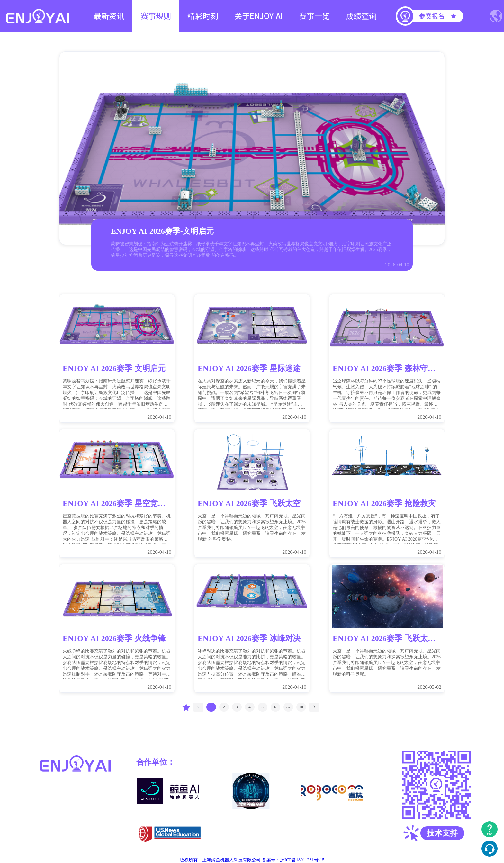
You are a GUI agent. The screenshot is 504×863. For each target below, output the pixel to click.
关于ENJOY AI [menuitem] (259, 16)
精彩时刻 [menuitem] (203, 16)
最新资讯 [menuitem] (109, 16)
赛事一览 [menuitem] (314, 16)
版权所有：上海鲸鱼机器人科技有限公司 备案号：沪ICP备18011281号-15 (252, 860)
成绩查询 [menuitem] (361, 16)
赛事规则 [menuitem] (156, 16)
